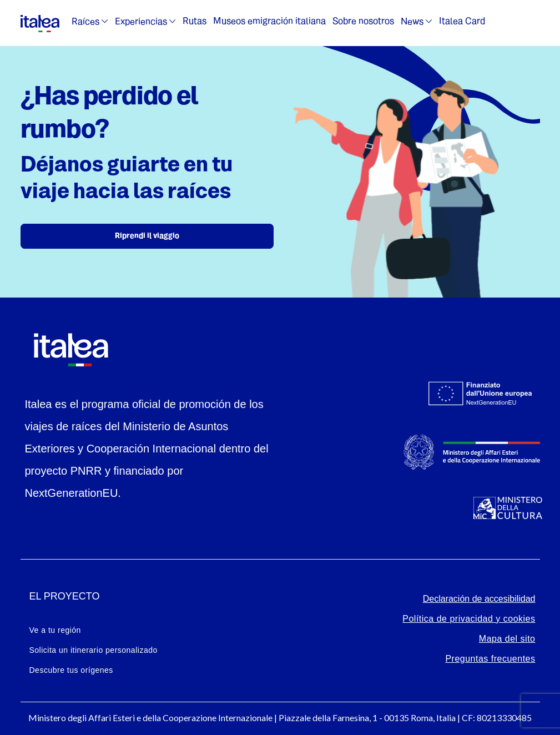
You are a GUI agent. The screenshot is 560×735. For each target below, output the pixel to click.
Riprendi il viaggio (147, 236)
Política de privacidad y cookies (469, 619)
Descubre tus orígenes (71, 670)
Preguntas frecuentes (490, 659)
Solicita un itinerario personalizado (94, 650)
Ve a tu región (55, 630)
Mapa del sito (507, 639)
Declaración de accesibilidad (479, 599)
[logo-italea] (40, 22)
